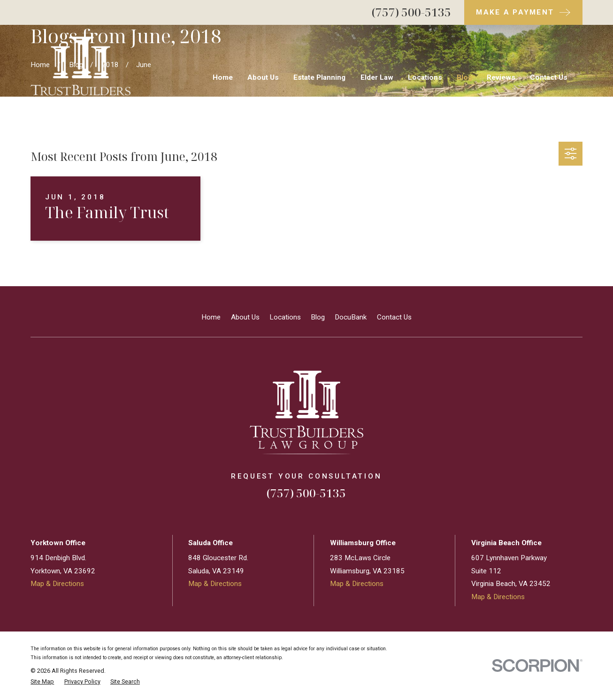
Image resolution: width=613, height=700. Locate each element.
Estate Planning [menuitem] (319, 77)
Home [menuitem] (223, 77)
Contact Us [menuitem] (549, 77)
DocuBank (351, 317)
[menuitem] (42, 682)
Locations (285, 317)
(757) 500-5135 (411, 12)
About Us (245, 317)
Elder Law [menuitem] (377, 77)
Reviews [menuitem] (501, 77)
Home (211, 317)
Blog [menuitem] (464, 77)
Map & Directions (57, 584)
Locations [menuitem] (425, 77)
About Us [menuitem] (263, 77)
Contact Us (394, 317)
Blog (318, 317)
